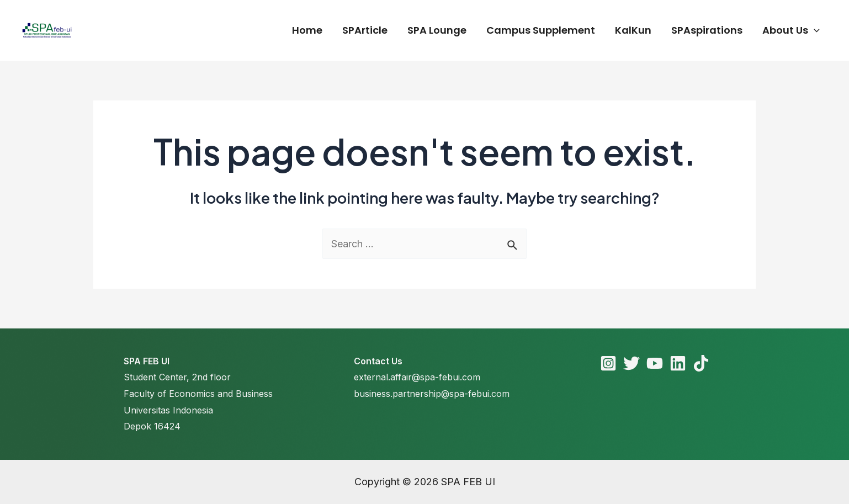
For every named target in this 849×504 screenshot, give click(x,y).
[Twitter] (632, 363)
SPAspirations (707, 30)
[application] (814, 30)
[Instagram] (608, 363)
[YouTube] (655, 363)
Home (307, 30)
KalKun (633, 30)
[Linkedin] (678, 363)
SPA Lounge (437, 30)
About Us (791, 30)
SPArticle (365, 30)
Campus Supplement (541, 30)
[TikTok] (701, 363)
